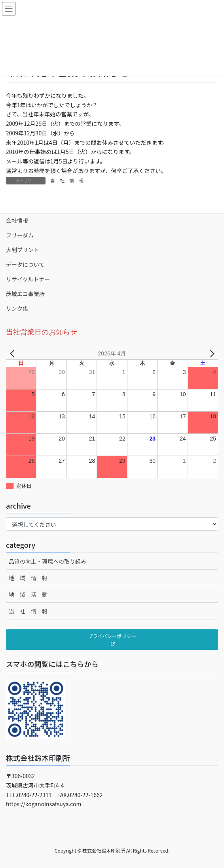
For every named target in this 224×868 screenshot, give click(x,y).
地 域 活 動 (28, 594)
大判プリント (23, 250)
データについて (25, 264)
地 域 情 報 (28, 578)
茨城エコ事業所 (25, 294)
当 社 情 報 (67, 180)
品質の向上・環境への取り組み (47, 561)
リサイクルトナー (28, 279)
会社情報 (17, 220)
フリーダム (20, 235)
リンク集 (17, 308)
